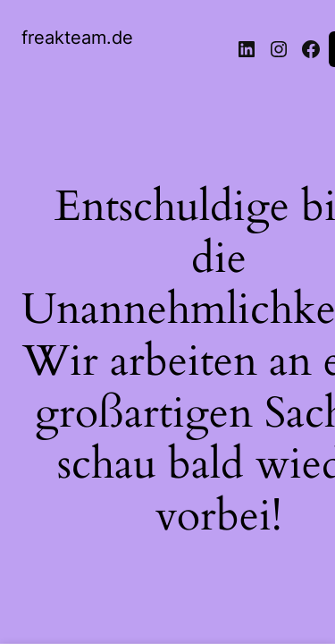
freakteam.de (77, 38)
